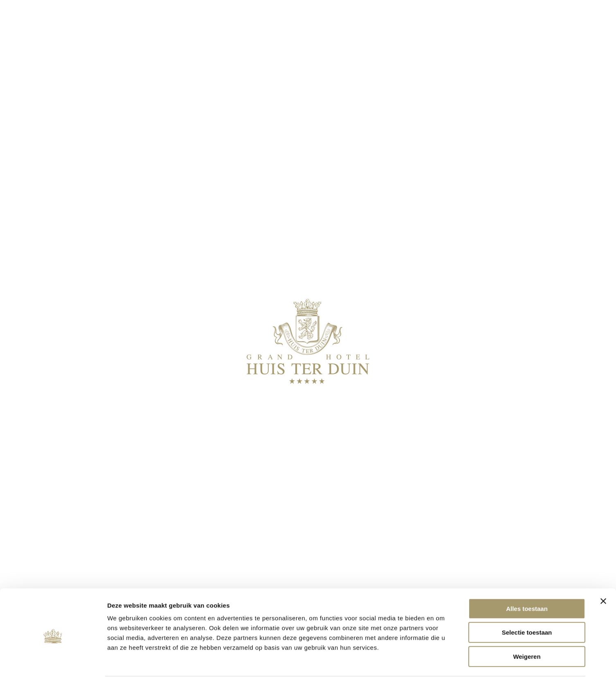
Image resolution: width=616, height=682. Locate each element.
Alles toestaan (527, 582)
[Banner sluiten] (603, 574)
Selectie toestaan (527, 606)
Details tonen (442, 666)
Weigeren (527, 630)
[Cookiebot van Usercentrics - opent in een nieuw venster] (53, 666)
